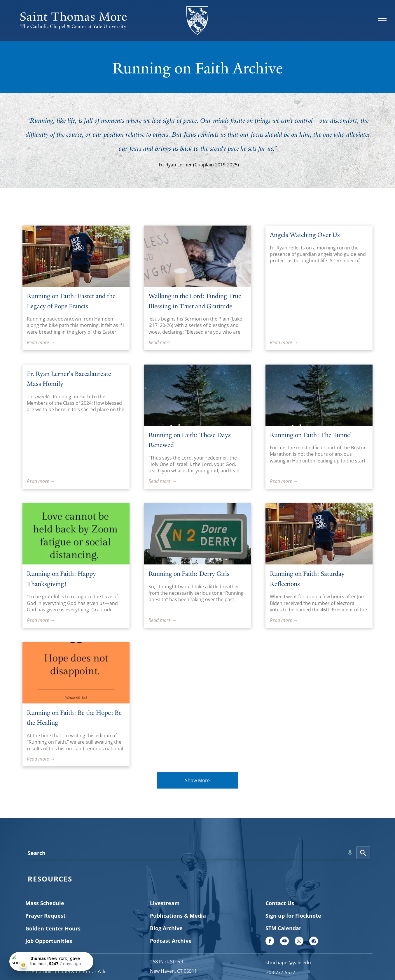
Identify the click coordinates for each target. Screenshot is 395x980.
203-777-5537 (281, 972)
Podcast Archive (171, 941)
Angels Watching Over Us (305, 235)
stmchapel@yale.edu (288, 963)
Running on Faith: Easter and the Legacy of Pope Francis (71, 301)
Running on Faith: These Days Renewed (190, 440)
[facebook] (270, 942)
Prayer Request (46, 916)
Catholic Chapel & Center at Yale (71, 972)
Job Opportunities (49, 941)
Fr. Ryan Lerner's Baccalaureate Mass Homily (69, 379)
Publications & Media (178, 916)
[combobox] (191, 853)
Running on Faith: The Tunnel (311, 435)
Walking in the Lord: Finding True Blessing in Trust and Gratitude (195, 301)
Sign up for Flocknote (293, 916)
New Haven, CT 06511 (173, 971)
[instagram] (299, 942)
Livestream (165, 903)
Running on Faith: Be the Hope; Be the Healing (74, 718)
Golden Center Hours (53, 928)
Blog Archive (166, 928)
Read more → (41, 342)
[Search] (363, 853)
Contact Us (280, 903)
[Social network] (314, 942)
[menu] (382, 21)
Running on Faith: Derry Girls (189, 574)
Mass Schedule (45, 903)
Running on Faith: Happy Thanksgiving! (61, 579)
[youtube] (284, 942)
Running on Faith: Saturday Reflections (307, 579)
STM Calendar (283, 928)
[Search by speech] (350, 853)
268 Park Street (167, 962)
